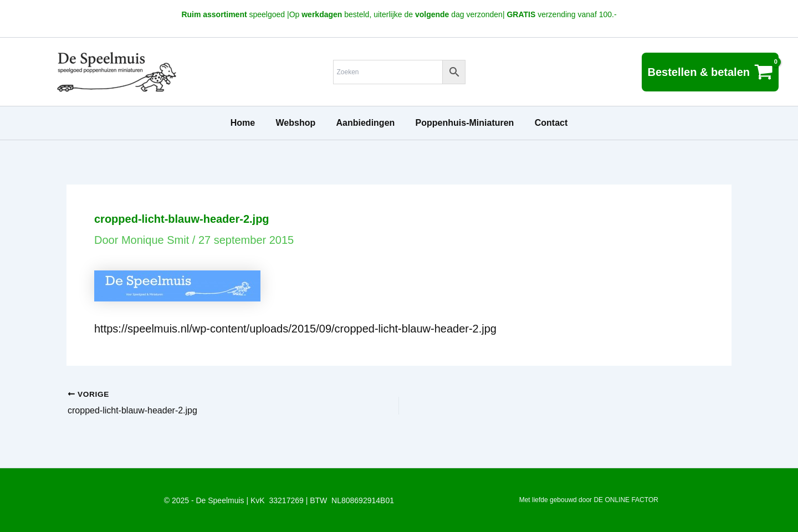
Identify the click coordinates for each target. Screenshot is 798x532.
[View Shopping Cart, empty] (710, 72)
